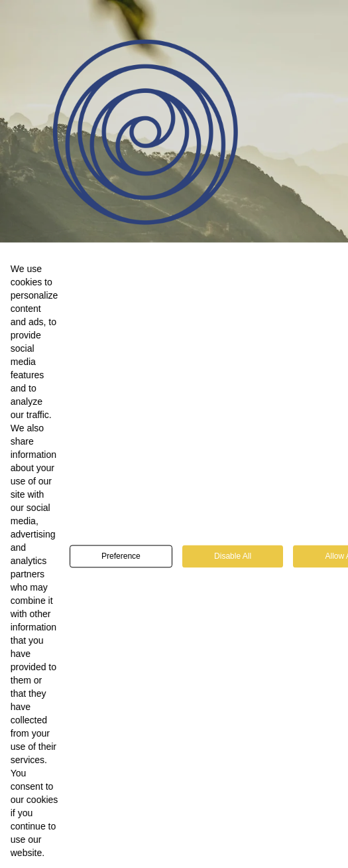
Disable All (233, 565)
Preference (121, 565)
